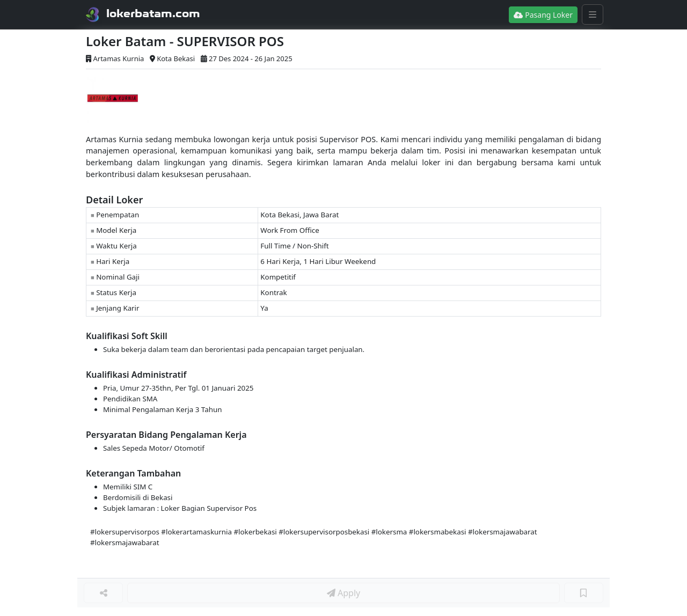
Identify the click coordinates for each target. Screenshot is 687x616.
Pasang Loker (543, 15)
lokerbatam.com (153, 13)
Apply (343, 593)
